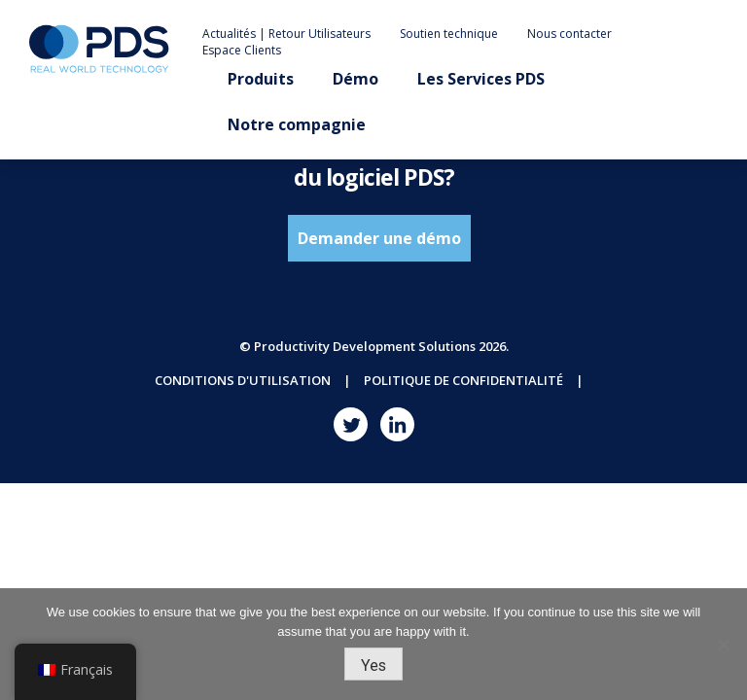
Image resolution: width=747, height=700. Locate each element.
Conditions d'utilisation (243, 380)
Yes (373, 665)
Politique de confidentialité (463, 380)
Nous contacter (569, 34)
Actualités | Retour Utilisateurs (286, 34)
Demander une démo (379, 238)
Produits (261, 79)
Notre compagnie (297, 124)
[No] (723, 645)
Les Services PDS (481, 79)
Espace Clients (242, 50)
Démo (356, 79)
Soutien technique (449, 34)
